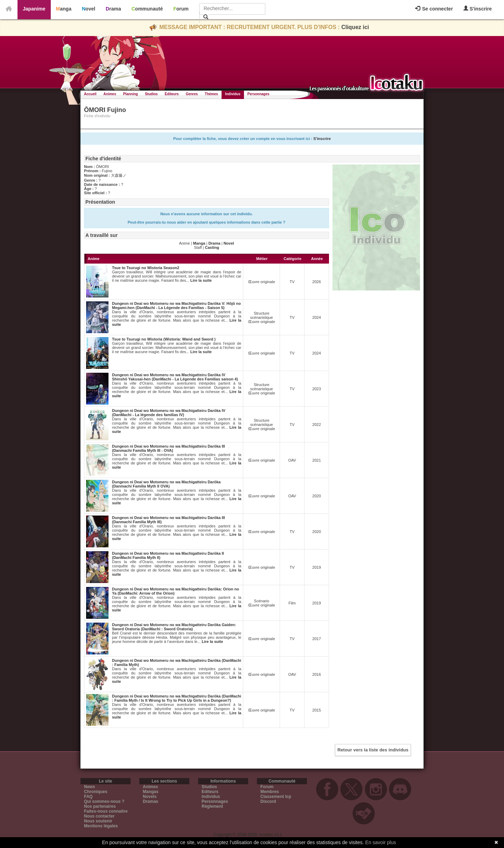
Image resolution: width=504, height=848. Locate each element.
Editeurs (210, 792)
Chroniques (96, 792)
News (89, 787)
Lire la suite (201, 280)
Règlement (212, 806)
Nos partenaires (100, 806)
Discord (268, 801)
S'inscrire (478, 9)
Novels (150, 797)
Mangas (151, 792)
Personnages (258, 94)
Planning (131, 94)
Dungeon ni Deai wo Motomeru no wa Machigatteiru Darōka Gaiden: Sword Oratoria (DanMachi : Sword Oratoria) (174, 627)
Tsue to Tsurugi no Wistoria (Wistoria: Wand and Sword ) (164, 339)
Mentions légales (101, 826)
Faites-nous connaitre (106, 811)
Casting (212, 247)
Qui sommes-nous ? (104, 801)
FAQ (88, 797)
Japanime (34, 9)
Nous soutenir (98, 821)
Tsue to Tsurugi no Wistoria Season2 (146, 268)
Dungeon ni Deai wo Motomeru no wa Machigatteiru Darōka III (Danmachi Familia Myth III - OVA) (169, 448)
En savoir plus (381, 842)
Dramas (150, 801)
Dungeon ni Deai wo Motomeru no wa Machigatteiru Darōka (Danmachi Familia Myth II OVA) (166, 484)
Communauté (147, 9)
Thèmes (211, 94)
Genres (192, 94)
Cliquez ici (355, 27)
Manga (64, 9)
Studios (151, 94)
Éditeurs (172, 94)
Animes (110, 94)
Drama (113, 9)
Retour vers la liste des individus (373, 750)
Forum (181, 9)
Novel (89, 9)
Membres (270, 792)
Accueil (90, 94)
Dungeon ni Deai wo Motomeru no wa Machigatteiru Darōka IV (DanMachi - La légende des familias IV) (169, 413)
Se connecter (434, 9)
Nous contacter (99, 816)
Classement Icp (276, 797)
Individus (233, 94)
